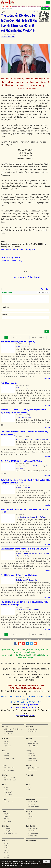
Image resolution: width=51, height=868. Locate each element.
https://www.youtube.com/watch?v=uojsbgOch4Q (18, 249)
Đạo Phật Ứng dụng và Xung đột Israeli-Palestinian (19, 575)
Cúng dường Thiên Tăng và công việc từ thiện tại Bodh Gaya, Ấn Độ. (25, 549)
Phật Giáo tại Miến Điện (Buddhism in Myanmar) (18, 341)
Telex (43, 292)
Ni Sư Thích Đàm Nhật (22, 517)
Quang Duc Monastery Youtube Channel (26, 277)
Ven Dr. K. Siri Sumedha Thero (25, 439)
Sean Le (30, 417)
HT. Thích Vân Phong (8, 37)
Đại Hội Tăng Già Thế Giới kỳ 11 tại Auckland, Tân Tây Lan (21, 461)
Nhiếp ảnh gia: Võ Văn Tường (38, 517)
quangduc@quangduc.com (25, 716)
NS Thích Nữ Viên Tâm (39, 554)
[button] (48, 2)
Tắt (39, 292)
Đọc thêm (47, 379)
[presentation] (16, 324)
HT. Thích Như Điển (21, 417)
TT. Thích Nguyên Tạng (23, 346)
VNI (47, 292)
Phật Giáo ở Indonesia (9, 383)
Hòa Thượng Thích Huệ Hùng (24, 466)
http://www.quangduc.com (29, 705)
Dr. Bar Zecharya (21, 580)
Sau (35, 12)
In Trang (2, 289)
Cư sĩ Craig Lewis (21, 609)
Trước (31, 12)
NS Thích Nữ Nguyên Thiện (24, 554)
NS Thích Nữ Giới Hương (41, 439)
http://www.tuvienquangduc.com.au (24, 707)
